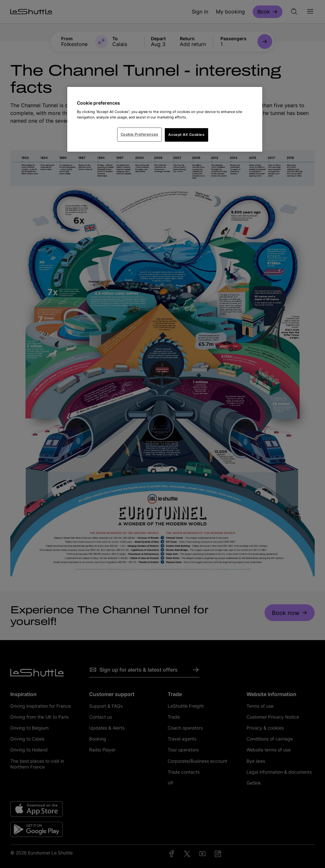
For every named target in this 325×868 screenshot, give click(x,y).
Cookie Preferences (139, 134)
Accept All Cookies (186, 135)
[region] (165, 119)
